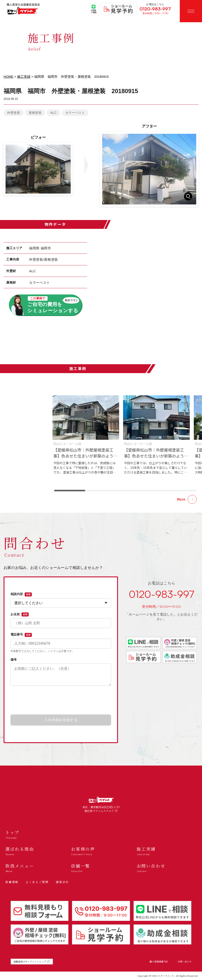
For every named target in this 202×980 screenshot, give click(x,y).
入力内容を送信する (61, 720)
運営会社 (62, 882)
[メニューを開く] (191, 11)
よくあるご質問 (37, 882)
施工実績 (24, 77)
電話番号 (21, 635)
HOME (8, 77)
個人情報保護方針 (159, 962)
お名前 (20, 614)
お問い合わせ (184, 962)
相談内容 (21, 594)
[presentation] (61, 700)
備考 (14, 660)
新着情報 (12, 882)
